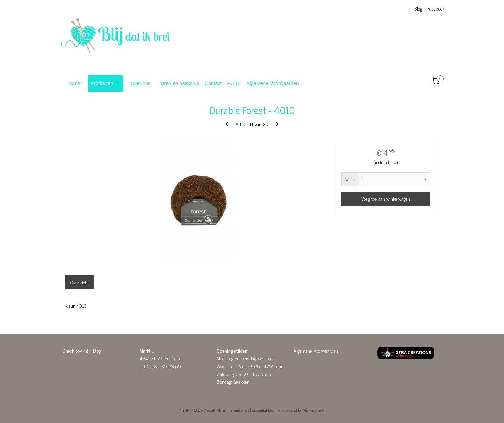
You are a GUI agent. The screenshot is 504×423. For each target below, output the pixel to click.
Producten (105, 83)
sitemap (237, 410)
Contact (213, 83)
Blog (418, 8)
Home (74, 83)
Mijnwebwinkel (314, 410)
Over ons (141, 83)
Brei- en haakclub (180, 83)
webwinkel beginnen (267, 410)
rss (247, 410)
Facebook (436, 8)
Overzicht (80, 282)
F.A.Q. (234, 83)
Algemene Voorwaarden (272, 83)
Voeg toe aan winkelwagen (386, 198)
